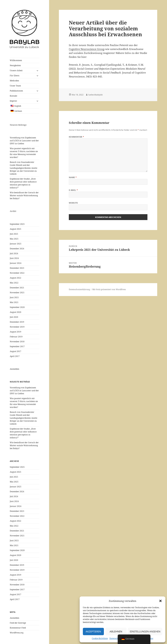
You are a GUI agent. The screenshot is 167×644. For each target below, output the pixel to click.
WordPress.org (17, 633)
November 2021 (17, 293)
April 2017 (15, 356)
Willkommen (16, 60)
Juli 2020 (14, 317)
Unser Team (15, 86)
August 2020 (15, 312)
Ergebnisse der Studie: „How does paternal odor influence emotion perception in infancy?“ (23, 183)
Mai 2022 (14, 283)
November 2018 (17, 342)
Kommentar (76, 137)
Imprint (13, 101)
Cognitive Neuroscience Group (87, 49)
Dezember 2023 (17, 268)
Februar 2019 (16, 337)
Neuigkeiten (15, 65)
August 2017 (15, 351)
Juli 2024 (14, 253)
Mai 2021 (14, 302)
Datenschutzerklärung (79, 289)
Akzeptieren (93, 631)
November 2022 (17, 273)
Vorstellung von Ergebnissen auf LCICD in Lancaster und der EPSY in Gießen (24, 141)
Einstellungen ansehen (145, 631)
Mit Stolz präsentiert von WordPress (109, 289)
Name (73, 177)
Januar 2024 (16, 263)
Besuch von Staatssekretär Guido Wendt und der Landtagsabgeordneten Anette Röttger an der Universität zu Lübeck (23, 168)
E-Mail (73, 190)
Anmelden (15, 369)
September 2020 (17, 307)
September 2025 (17, 224)
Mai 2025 (14, 239)
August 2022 (15, 278)
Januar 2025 (16, 244)
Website (73, 203)
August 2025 (15, 229)
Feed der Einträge (18, 623)
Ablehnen (116, 631)
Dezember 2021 (17, 288)
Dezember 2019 (17, 322)
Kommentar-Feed (18, 628)
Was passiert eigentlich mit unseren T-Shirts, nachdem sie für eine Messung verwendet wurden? (24, 153)
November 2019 (17, 327)
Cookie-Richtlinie (100, 638)
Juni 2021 (14, 297)
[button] (160, 601)
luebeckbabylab (95, 95)
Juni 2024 (14, 258)
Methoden (14, 81)
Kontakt (13, 96)
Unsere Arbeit (16, 70)
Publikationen (16, 91)
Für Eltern (15, 76)
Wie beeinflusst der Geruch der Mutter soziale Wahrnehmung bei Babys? (24, 195)
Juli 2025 (14, 234)
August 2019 (15, 332)
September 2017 (17, 346)
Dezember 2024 (17, 249)
